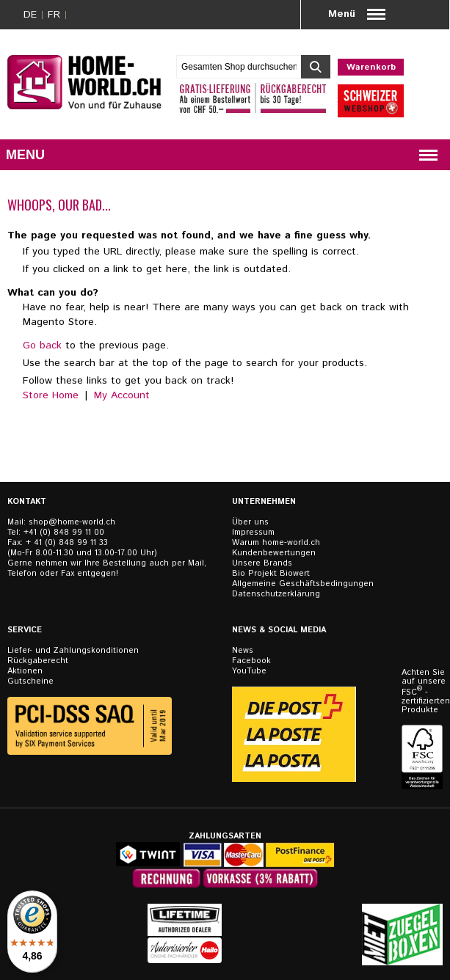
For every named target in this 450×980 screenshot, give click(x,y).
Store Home (51, 395)
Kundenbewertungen (274, 553)
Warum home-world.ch (276, 543)
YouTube (249, 671)
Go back (42, 345)
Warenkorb (371, 67)
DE (30, 15)
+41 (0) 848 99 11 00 (64, 533)
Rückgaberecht (38, 661)
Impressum (253, 533)
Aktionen (25, 671)
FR (54, 15)
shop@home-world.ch (72, 522)
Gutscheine (30, 681)
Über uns (250, 522)
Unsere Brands (262, 563)
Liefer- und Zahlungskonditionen (73, 651)
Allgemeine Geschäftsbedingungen (303, 584)
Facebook (251, 661)
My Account (122, 395)
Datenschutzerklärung (276, 594)
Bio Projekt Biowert (271, 574)
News (243, 651)
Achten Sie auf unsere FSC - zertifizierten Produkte (424, 691)
